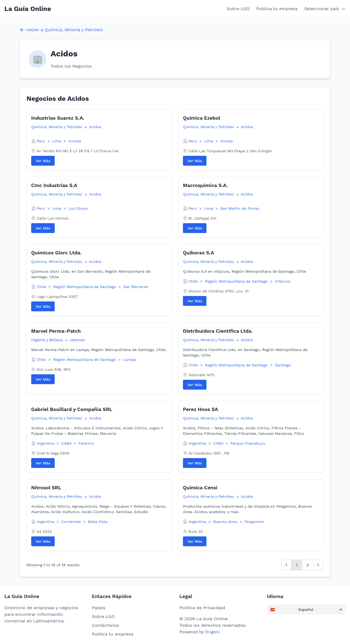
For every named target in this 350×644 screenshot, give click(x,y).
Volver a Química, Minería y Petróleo (61, 30)
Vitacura (283, 281)
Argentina (46, 443)
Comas (75, 141)
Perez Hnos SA (200, 409)
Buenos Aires (226, 522)
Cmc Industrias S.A (54, 185)
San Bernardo (136, 287)
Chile (42, 287)
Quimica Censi (200, 488)
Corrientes (72, 522)
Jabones (77, 340)
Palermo (86, 443)
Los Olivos (78, 208)
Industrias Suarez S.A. (58, 118)
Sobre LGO (238, 9)
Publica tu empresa (277, 9)
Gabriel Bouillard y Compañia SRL (72, 409)
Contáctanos (105, 625)
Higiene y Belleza (48, 340)
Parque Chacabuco (248, 443)
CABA (67, 443)
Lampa (129, 360)
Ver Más (43, 161)
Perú (42, 141)
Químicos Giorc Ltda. (56, 253)
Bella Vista (98, 522)
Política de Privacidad (202, 608)
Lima (57, 141)
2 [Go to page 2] (308, 565)
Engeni (212, 632)
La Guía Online (28, 9)
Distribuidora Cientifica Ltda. (218, 331)
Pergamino (254, 522)
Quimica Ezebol (202, 118)
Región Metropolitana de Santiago (85, 287)
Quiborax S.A (199, 253)
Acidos (95, 127)
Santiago (283, 365)
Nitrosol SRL (46, 488)
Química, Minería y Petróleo (57, 127)
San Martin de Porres (240, 208)
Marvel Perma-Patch (56, 331)
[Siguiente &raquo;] (318, 565)
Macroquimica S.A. (205, 185)
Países (99, 608)
